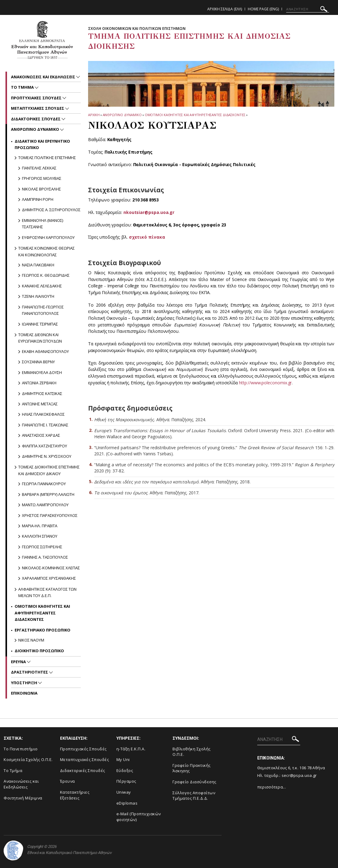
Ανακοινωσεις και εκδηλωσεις (44, 77)
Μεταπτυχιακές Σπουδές (85, 759)
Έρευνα (68, 781)
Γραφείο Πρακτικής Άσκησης (192, 768)
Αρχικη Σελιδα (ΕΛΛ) (225, 9)
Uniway (124, 792)
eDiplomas (127, 803)
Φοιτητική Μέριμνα (23, 798)
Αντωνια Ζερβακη (39, 383)
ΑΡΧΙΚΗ (94, 115)
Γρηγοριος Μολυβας (42, 178)
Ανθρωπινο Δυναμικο (122, 115)
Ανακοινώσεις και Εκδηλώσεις (21, 784)
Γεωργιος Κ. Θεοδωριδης (46, 275)
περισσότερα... (272, 787)
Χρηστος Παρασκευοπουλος (50, 515)
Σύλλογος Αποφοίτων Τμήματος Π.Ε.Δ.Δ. (194, 796)
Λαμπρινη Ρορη (38, 199)
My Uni (123, 759)
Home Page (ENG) (263, 9)
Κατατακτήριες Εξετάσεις (75, 795)
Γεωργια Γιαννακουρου (44, 484)
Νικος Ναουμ (31, 640)
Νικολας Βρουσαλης (41, 189)
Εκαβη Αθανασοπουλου (45, 351)
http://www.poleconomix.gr (265, 383)
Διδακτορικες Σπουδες (36, 119)
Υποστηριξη (25, 683)
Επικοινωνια (24, 693)
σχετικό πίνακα (147, 237)
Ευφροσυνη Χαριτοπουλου (48, 237)
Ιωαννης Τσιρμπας (40, 324)
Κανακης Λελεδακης (42, 286)
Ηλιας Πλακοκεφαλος (43, 414)
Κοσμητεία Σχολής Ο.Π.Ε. (28, 759)
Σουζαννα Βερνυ (38, 362)
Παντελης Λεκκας (39, 168)
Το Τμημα (23, 87)
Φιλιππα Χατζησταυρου (44, 446)
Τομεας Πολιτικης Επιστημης (47, 158)
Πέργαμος (126, 781)
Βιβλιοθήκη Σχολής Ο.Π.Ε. (192, 752)
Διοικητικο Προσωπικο (39, 651)
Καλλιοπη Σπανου (40, 536)
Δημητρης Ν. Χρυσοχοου (47, 456)
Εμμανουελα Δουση (42, 372)
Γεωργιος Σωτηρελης (42, 547)
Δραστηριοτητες (30, 672)
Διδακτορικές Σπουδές (83, 770)
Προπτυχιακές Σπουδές (83, 749)
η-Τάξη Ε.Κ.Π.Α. (131, 749)
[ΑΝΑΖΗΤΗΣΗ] (308, 9)
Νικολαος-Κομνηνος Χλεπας (51, 568)
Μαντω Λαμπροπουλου (45, 505)
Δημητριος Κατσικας (42, 393)
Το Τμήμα (13, 770)
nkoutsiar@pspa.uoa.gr (149, 212)
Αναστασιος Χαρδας (41, 435)
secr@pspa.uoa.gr (299, 775)
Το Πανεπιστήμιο (21, 749)
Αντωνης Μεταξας (40, 404)
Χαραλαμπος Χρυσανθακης (49, 578)
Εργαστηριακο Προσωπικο (43, 630)
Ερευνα (19, 662)
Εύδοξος (125, 770)
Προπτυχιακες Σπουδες (37, 98)
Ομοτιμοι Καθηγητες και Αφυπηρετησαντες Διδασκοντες (195, 115)
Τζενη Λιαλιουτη (38, 296)
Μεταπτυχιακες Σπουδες (38, 108)
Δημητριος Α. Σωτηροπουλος (51, 210)
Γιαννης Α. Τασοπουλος (45, 557)
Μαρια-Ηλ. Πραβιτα (40, 526)
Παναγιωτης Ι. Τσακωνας (45, 425)
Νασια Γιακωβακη (38, 265)
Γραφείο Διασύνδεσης (194, 782)
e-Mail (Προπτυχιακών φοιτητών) (139, 817)
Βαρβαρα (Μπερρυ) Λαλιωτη (48, 494)
